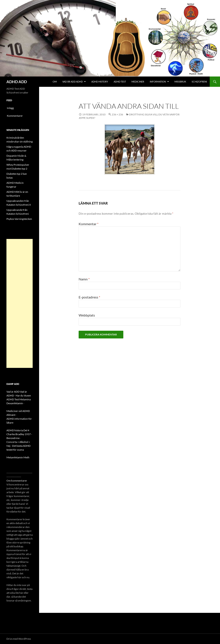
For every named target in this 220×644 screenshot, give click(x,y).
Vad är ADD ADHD (73, 82)
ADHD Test (120, 82)
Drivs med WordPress (19, 639)
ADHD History (100, 82)
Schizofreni (199, 82)
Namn (84, 279)
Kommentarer (15, 116)
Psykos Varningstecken (19, 219)
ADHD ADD (17, 82)
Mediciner (138, 82)
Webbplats (87, 315)
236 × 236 (117, 114)
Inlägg (10, 108)
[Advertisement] (20, 303)
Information (158, 82)
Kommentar (89, 224)
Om (55, 82)
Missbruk (180, 82)
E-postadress (89, 297)
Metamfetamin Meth (18, 457)
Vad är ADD (13, 392)
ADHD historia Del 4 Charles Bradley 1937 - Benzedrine (19, 434)
